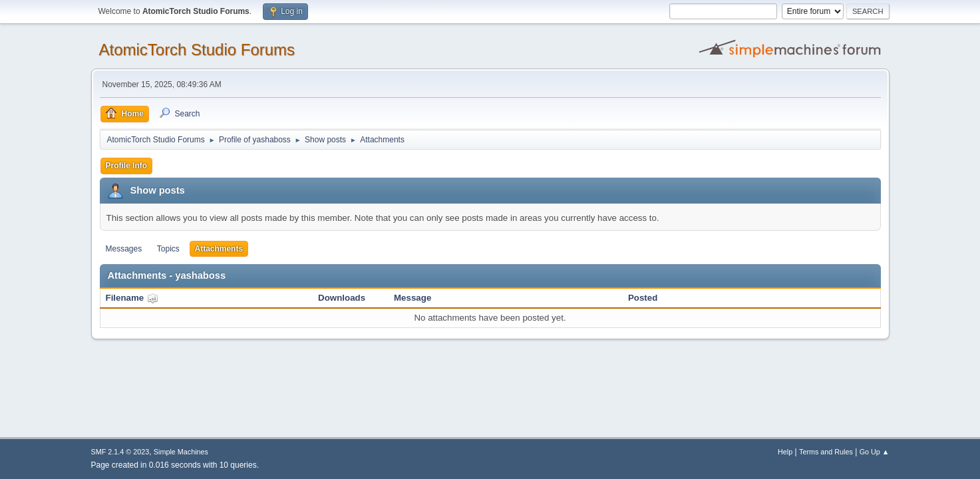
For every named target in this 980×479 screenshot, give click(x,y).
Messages (124, 249)
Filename (132, 298)
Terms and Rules (826, 452)
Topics (168, 249)
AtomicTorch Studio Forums (197, 50)
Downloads (342, 298)
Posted (643, 298)
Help (785, 452)
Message (412, 298)
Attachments (219, 249)
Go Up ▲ (875, 452)
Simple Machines (181, 452)
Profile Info (127, 166)
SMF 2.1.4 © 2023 (120, 452)
